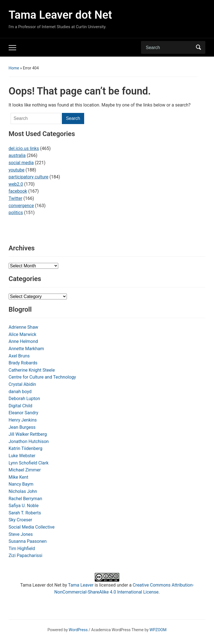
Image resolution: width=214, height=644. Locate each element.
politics (16, 213)
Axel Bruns (19, 356)
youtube (17, 170)
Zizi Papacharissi (25, 555)
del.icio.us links (24, 148)
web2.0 (16, 184)
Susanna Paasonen (28, 541)
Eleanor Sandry (24, 413)
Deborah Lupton (24, 399)
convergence (21, 206)
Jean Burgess (22, 427)
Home (14, 68)
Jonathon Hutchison (29, 441)
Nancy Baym (21, 484)
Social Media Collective (32, 527)
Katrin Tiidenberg (25, 448)
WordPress (78, 630)
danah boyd (20, 392)
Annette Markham (26, 349)
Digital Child (20, 406)
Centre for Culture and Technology (42, 377)
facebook (18, 191)
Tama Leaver (81, 585)
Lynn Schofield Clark (29, 463)
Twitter (15, 198)
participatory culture (29, 177)
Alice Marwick (23, 334)
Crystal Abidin (22, 384)
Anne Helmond (23, 341)
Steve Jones (21, 534)
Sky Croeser (20, 520)
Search (198, 47)
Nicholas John (23, 491)
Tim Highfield (22, 549)
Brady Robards (23, 363)
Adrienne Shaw (23, 327)
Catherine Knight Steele (32, 370)
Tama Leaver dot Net (60, 15)
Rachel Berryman (25, 499)
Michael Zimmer (25, 470)
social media (21, 163)
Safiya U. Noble (24, 506)
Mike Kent (19, 477)
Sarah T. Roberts (25, 513)
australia (17, 155)
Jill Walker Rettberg (28, 434)
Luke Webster (22, 456)
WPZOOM (158, 630)
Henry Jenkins (23, 420)
